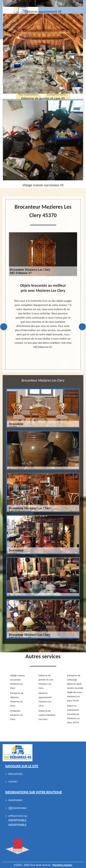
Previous (4, 327)
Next (82, 327)
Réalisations (15, 774)
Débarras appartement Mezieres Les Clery (45, 699)
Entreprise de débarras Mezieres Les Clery (17, 699)
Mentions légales (62, 865)
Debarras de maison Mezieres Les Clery (47, 715)
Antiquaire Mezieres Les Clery (17, 715)
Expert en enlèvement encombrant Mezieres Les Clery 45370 (73, 714)
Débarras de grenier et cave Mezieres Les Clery (46, 682)
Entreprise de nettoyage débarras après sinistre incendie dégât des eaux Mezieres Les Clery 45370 (75, 688)
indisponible (18, 820)
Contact (13, 782)
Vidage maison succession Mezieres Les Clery (17, 682)
